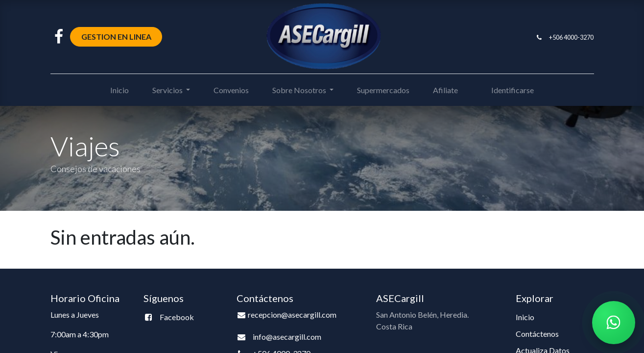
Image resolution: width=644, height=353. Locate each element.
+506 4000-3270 (571, 37)
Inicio (525, 317)
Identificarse (513, 90)
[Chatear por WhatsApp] (614, 323)
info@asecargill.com (287, 337)
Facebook (177, 317)
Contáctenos (537, 334)
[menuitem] (119, 90)
